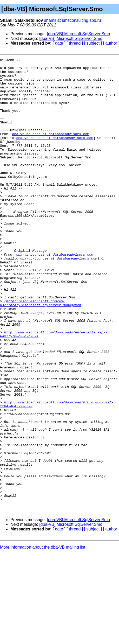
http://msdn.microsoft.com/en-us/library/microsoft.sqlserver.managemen (41, 352)
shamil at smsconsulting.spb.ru (73, 20)
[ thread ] (75, 43)
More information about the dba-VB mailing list (43, 637)
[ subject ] (93, 43)
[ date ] (59, 43)
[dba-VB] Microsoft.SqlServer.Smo (79, 34)
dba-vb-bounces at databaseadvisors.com (51, 149)
